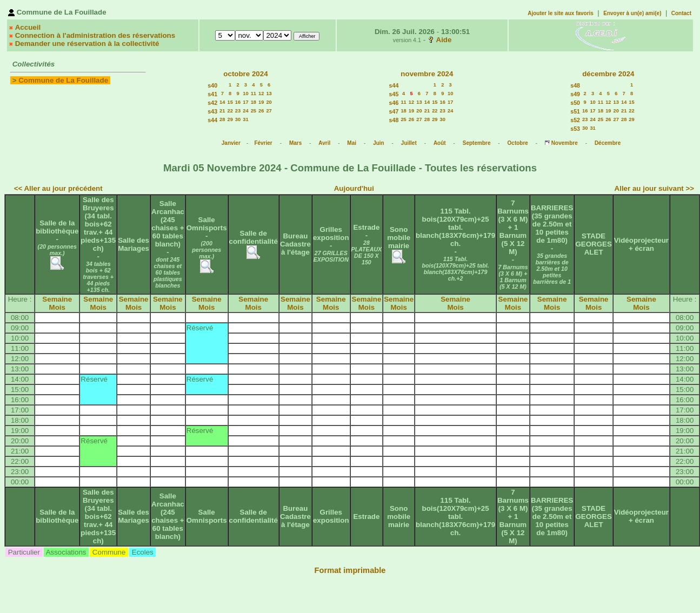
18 (254, 102)
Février (263, 143)
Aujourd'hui (354, 188)
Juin (379, 143)
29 (230, 119)
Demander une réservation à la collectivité (87, 44)
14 (222, 102)
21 (222, 111)
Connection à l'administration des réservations (95, 35)
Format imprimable (350, 570)
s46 (394, 103)
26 (261, 111)
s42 (212, 103)
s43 (212, 111)
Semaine (57, 299)
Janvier (231, 143)
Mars (295, 143)
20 (269, 102)
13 (269, 94)
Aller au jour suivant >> (654, 188)
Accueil (28, 27)
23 (238, 111)
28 (222, 119)
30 (238, 119)
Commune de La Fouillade (63, 80)
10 (245, 94)
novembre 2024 (427, 74)
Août (440, 143)
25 (254, 111)
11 (254, 94)
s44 (212, 120)
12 (261, 94)
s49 (575, 94)
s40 (212, 85)
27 (269, 111)
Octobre (518, 143)
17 (245, 102)
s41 (212, 94)
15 (230, 102)
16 (238, 102)
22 (230, 111)
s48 (394, 120)
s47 (394, 111)
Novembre (565, 143)
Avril (324, 143)
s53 (575, 129)
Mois (57, 307)
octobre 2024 (245, 74)
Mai (352, 143)
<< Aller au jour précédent (58, 188)
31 (245, 119)
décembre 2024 (608, 74)
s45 (394, 94)
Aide (444, 40)
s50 (575, 103)
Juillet (409, 143)
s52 (575, 120)
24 (245, 111)
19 (261, 102)
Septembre (477, 143)
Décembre (608, 143)
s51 (575, 111)
